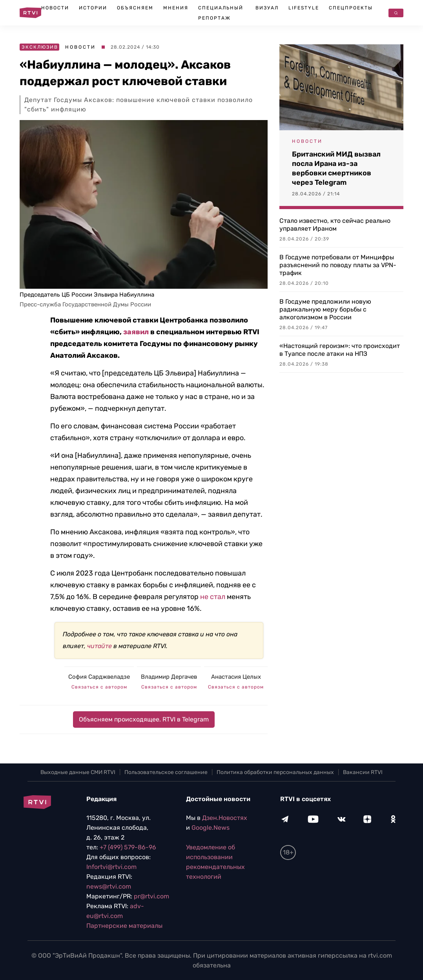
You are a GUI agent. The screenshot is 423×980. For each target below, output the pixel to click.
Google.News (211, 828)
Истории (93, 8)
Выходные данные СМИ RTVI (78, 772)
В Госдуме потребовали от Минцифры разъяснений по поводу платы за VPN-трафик (338, 265)
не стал (213, 597)
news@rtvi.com (109, 886)
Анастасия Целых (236, 677)
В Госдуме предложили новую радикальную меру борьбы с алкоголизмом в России (325, 309)
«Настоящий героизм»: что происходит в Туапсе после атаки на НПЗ (340, 350)
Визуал (267, 8)
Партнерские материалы (124, 926)
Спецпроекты (351, 8)
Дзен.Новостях (225, 818)
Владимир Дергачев (169, 677)
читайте (99, 646)
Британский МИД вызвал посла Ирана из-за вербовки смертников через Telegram (336, 168)
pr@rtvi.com (151, 896)
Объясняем (135, 8)
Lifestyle (304, 8)
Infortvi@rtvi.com (111, 867)
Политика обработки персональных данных (275, 772)
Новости (55, 8)
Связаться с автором (99, 687)
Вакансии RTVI (363, 772)
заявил (136, 332)
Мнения (176, 8)
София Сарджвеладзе (99, 677)
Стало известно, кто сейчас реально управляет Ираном (335, 225)
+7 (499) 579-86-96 (128, 847)
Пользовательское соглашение (166, 772)
